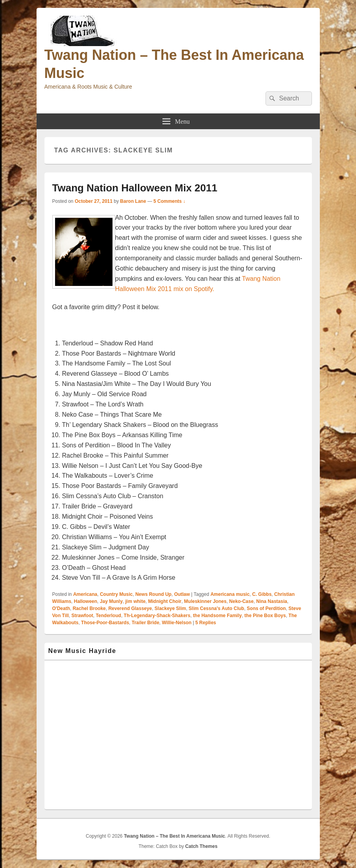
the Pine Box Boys (265, 616)
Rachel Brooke (89, 608)
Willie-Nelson (176, 623)
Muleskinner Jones (205, 601)
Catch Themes (201, 846)
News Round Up (153, 594)
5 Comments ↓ (169, 201)
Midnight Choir (165, 601)
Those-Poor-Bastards (105, 623)
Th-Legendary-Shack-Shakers (157, 616)
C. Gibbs (262, 594)
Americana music (230, 594)
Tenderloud (108, 616)
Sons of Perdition (266, 608)
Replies (206, 623)
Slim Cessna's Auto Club (217, 608)
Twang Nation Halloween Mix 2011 (135, 188)
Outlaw (182, 594)
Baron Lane (133, 201)
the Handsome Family (218, 616)
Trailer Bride (146, 623)
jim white (135, 601)
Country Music (116, 594)
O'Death (61, 608)
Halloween (86, 601)
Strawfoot (82, 616)
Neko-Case (242, 601)
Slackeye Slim (170, 608)
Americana (85, 594)
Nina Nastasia (272, 601)
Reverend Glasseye (130, 608)
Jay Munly (111, 601)
